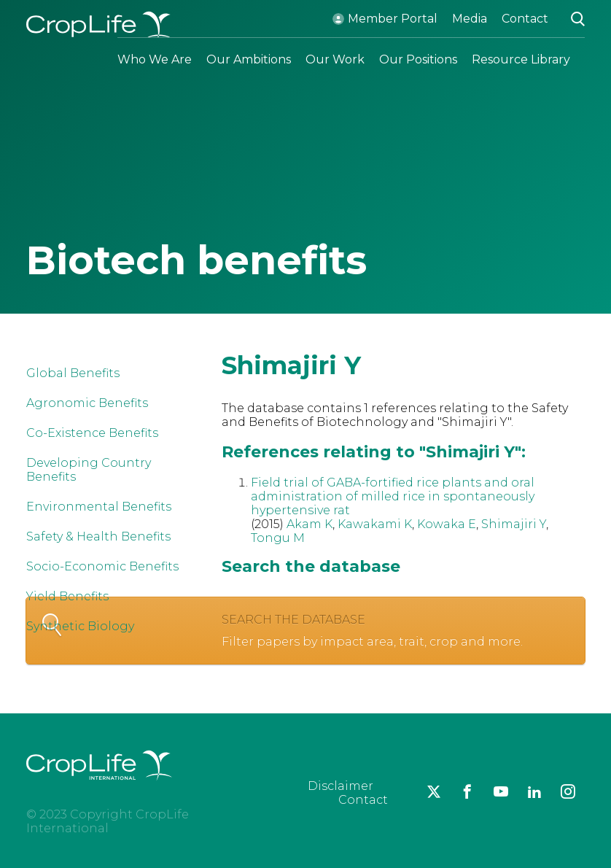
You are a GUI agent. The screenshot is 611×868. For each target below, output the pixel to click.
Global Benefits (73, 373)
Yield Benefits (67, 596)
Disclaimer (340, 786)
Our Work (335, 59)
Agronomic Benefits (87, 403)
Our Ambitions (249, 59)
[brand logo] (99, 789)
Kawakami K (375, 524)
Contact (525, 19)
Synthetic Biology (80, 626)
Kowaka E (447, 524)
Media (470, 19)
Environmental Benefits (99, 507)
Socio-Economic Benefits (102, 566)
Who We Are (155, 59)
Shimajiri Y (514, 524)
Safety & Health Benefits (98, 536)
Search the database (324, 631)
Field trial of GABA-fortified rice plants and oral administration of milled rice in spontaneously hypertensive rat (393, 496)
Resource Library (521, 59)
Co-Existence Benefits (92, 433)
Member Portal (393, 19)
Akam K (310, 524)
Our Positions (418, 59)
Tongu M (278, 538)
